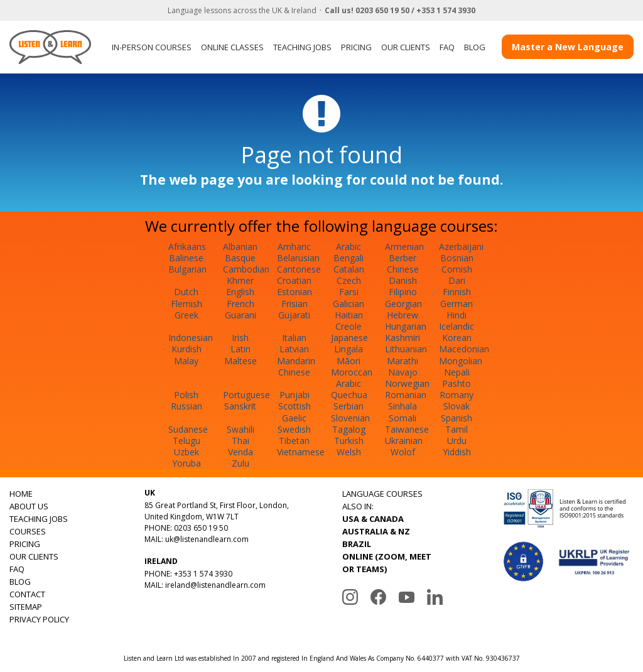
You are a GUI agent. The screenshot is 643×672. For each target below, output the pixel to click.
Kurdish (186, 349)
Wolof (403, 452)
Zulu (240, 463)
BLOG (475, 47)
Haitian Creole (349, 321)
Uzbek (186, 452)
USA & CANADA (373, 519)
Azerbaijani (461, 247)
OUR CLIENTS (406, 47)
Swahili (240, 429)
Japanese (349, 338)
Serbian (349, 406)
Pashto (457, 383)
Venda (240, 452)
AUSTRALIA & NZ (376, 531)
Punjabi (294, 395)
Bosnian (457, 258)
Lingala (349, 349)
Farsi (349, 292)
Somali (403, 418)
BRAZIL (357, 544)
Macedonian (464, 349)
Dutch (186, 292)
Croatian (294, 280)
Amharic (294, 247)
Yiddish (457, 452)
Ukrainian (404, 441)
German (457, 304)
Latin (240, 349)
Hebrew (403, 315)
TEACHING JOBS (302, 47)
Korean (457, 338)
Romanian (406, 395)
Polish (186, 395)
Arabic (349, 247)
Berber (403, 258)
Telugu (186, 441)
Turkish (349, 441)
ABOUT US (29, 506)
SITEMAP (26, 607)
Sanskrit (240, 406)
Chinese (403, 269)
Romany (457, 395)
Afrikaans (187, 247)
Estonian (294, 292)
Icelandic (457, 326)
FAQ (447, 47)
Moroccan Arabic (352, 378)
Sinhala (403, 406)
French (240, 304)
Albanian (240, 247)
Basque (240, 258)
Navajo (403, 372)
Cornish (457, 269)
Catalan (349, 269)
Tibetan (294, 441)
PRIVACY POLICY (39, 619)
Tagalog (349, 429)
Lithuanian (406, 349)
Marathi (403, 361)
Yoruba (186, 463)
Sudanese (188, 429)
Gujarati (294, 315)
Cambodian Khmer (246, 275)
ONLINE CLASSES (232, 47)
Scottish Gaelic (294, 412)
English (240, 292)
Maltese (240, 361)
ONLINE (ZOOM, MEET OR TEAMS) (387, 563)
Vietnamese (301, 452)
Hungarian (406, 326)
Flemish (186, 304)
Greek (186, 315)
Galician (349, 304)
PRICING (356, 47)
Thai (240, 441)
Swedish (294, 429)
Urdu (457, 441)
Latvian (294, 349)
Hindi (457, 315)
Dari (457, 280)
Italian (294, 338)
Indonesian (191, 338)
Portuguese (246, 395)
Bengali (349, 258)
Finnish (457, 292)
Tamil (457, 429)
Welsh (349, 452)
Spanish (457, 418)
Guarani (240, 315)
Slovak (457, 406)
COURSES (28, 531)
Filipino (403, 292)
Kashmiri (403, 338)
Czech (349, 280)
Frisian (294, 304)
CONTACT (27, 594)
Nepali (457, 372)
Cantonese (299, 269)
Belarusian (298, 258)
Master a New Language (568, 47)
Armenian (404, 247)
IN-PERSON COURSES (152, 47)
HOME (21, 494)
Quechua (349, 395)
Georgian (403, 304)
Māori (349, 361)
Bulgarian (187, 269)
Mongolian (461, 361)
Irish (240, 338)
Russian (186, 406)
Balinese (186, 258)
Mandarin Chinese (296, 366)
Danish (403, 280)
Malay (186, 361)
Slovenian (350, 418)
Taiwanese (407, 429)
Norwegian (407, 383)
